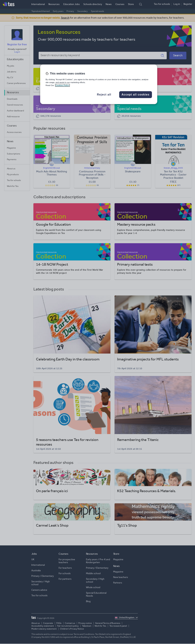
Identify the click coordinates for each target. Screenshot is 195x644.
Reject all (104, 95)
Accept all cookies (136, 95)
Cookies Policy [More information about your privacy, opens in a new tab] (62, 85)
